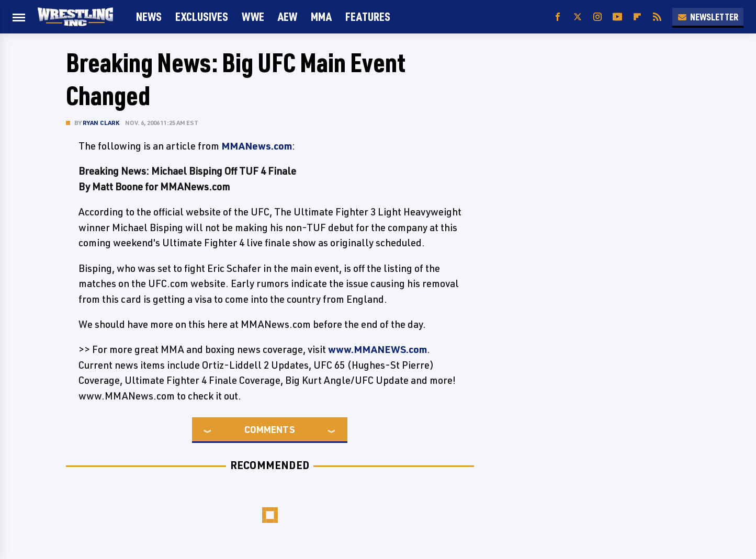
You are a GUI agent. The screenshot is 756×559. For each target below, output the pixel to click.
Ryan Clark (101, 123)
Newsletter (708, 17)
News (149, 16)
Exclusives (202, 16)
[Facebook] (558, 17)
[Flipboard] (637, 17)
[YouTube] (617, 17)
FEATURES (368, 16)
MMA (321, 16)
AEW (287, 16)
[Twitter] (578, 17)
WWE (253, 16)
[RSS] (657, 17)
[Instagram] (597, 17)
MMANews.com (257, 146)
